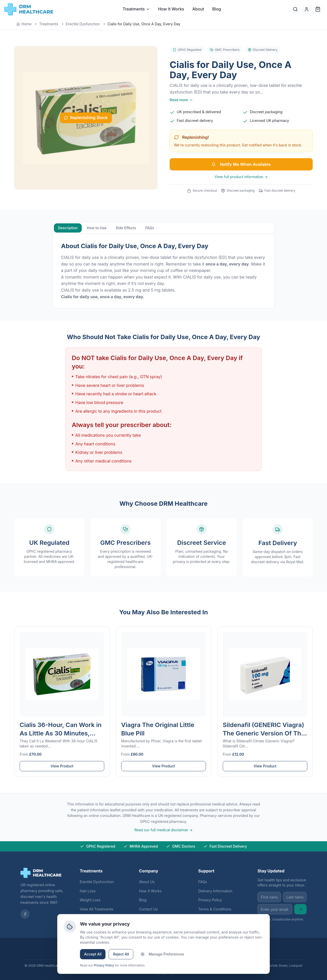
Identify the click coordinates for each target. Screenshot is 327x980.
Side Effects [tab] (126, 229)
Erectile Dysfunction (97, 882)
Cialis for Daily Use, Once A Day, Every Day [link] (144, 24)
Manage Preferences (162, 954)
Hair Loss (88, 891)
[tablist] (163, 229)
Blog (217, 9)
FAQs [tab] (150, 229)
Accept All (93, 954)
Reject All (121, 954)
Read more (181, 100)
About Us (147, 882)
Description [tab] (68, 229)
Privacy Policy (210, 900)
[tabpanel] (163, 272)
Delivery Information (215, 891)
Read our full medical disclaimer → (163, 830)
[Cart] (318, 9)
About (198, 9)
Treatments (136, 9)
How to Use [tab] (97, 229)
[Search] (295, 9)
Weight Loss (90, 900)
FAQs (203, 882)
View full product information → (241, 177)
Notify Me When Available (241, 164)
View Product (62, 770)
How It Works (171, 9)
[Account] (307, 9)
